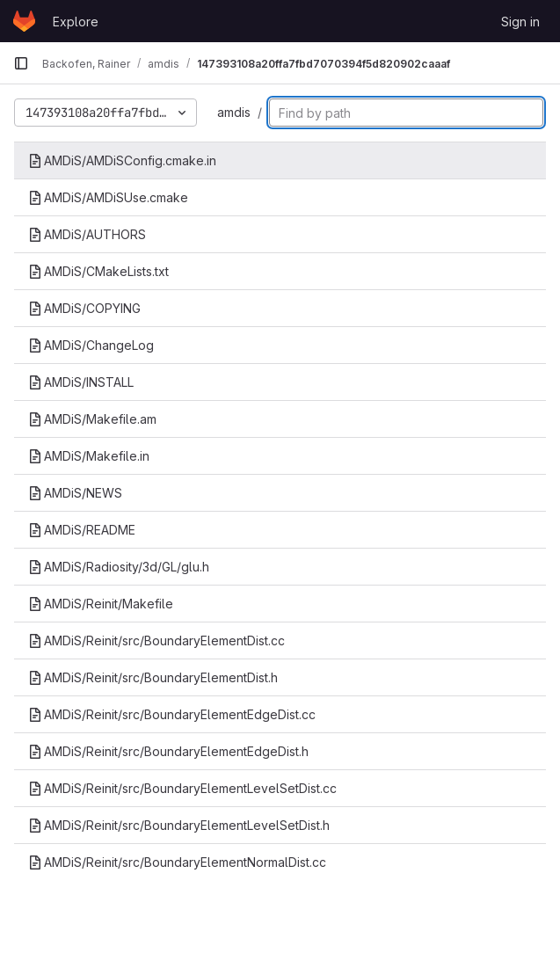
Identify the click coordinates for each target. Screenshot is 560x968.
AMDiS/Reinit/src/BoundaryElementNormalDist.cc (177, 862)
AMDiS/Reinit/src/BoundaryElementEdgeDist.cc (172, 714)
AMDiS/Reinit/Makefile (101, 604)
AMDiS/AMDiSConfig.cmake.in (122, 160)
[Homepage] (24, 21)
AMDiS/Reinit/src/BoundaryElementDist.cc (156, 640)
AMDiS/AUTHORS (87, 234)
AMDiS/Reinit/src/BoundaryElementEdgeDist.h (168, 751)
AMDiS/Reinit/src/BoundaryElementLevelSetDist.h (179, 825)
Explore (76, 22)
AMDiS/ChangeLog (91, 345)
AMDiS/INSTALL (81, 382)
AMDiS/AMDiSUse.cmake (108, 197)
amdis (234, 112)
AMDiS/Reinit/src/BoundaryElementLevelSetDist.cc (182, 788)
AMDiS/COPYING (84, 308)
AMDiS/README (82, 530)
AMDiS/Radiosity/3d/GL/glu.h (119, 567)
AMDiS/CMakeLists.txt (98, 271)
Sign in (520, 22)
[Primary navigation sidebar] (21, 63)
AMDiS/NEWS (75, 493)
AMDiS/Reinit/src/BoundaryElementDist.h (153, 677)
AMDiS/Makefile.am (92, 419)
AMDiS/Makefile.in (89, 456)
